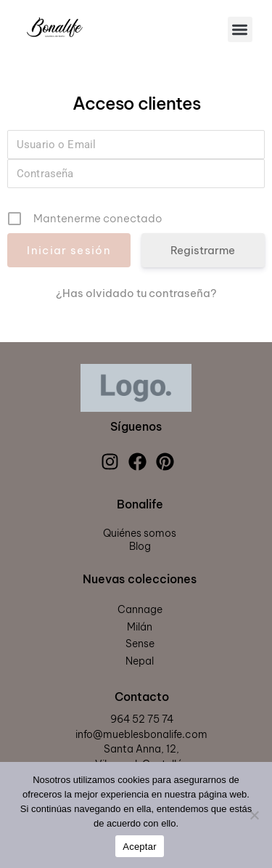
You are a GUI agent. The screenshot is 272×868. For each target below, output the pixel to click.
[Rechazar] (254, 815)
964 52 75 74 (142, 719)
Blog (140, 546)
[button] (240, 29)
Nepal (140, 661)
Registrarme (203, 250)
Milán (140, 627)
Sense (140, 644)
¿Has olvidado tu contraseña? (136, 293)
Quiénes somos (140, 533)
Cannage (140, 609)
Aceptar (140, 847)
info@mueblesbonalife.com (141, 734)
